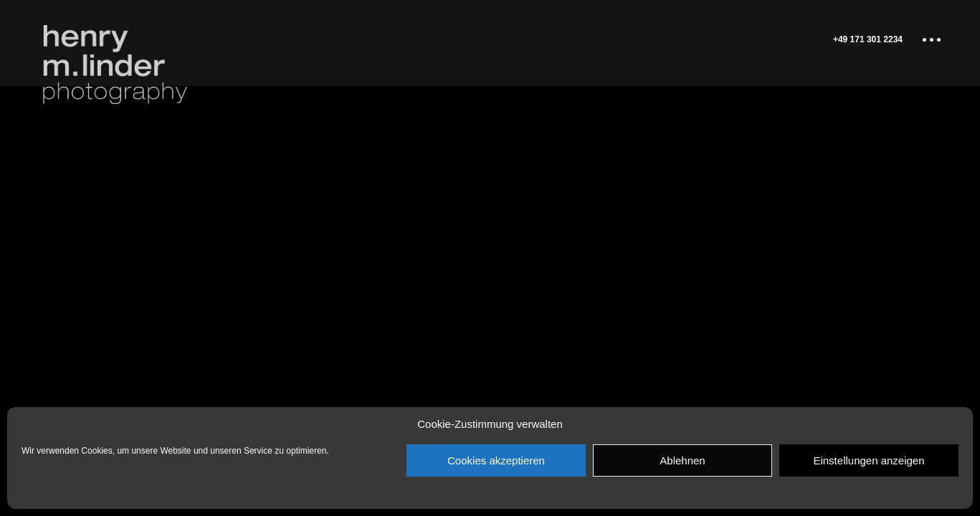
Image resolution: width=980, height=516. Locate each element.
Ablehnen (682, 460)
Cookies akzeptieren (496, 460)
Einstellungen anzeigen (869, 460)
